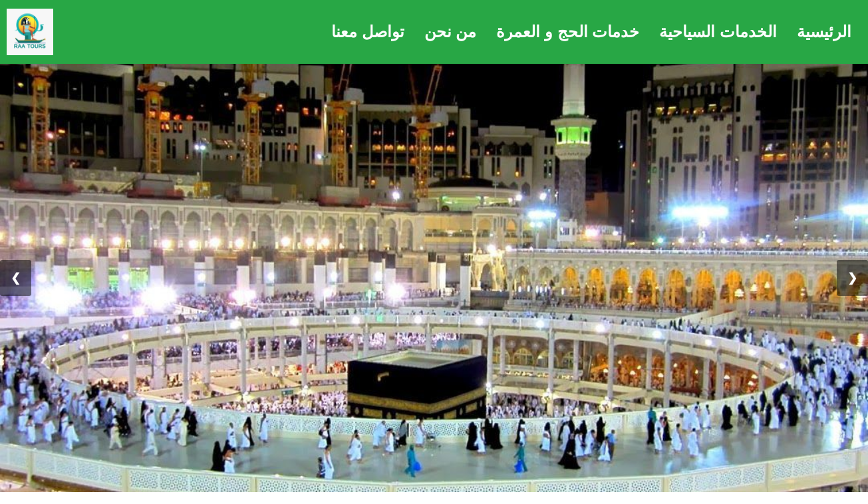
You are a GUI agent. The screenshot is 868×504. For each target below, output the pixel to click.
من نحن (451, 32)
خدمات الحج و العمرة (568, 32)
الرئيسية (824, 32)
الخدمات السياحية (718, 32)
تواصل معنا (368, 32)
